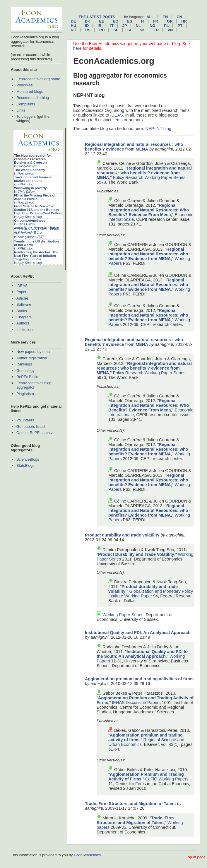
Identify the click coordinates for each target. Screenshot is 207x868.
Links (21, 110)
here (77, 48)
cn (179, 17)
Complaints (26, 104)
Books (22, 311)
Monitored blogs (30, 92)
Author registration (32, 358)
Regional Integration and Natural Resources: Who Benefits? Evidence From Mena (149, 210)
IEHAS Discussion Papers (136, 703)
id (87, 26)
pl (166, 26)
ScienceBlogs (28, 459)
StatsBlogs (25, 465)
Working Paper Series (123, 615)
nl (138, 26)
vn (170, 30)
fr (156, 21)
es (130, 21)
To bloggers (26, 116)
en (165, 17)
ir (99, 26)
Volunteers (25, 420)
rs (88, 30)
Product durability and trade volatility (122, 535)
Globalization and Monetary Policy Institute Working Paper (151, 594)
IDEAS (22, 286)
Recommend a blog (33, 98)
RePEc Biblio (27, 377)
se (116, 30)
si (129, 30)
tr (156, 30)
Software (24, 304)
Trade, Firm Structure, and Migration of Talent (130, 804)
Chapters (24, 317)
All (150, 17)
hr (184, 21)
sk (142, 30)
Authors (23, 323)
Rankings (24, 364)
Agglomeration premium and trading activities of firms (139, 679)
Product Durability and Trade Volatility (136, 554)
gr (170, 21)
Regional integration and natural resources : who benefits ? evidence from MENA (134, 147)
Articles (23, 298)
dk (88, 21)
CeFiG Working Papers (167, 779)
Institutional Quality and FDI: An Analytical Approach (138, 633)
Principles (24, 85)
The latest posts (97, 17)
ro (74, 30)
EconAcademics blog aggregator (34, 385)
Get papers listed (31, 427)
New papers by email (34, 352)
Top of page (196, 857)
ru (102, 30)
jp (125, 26)
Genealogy (25, 371)
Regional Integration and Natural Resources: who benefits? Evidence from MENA (148, 254)
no (152, 26)
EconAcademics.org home (38, 79)
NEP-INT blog (158, 129)
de (73, 21)
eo (116, 21)
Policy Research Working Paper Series (149, 177)
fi (143, 21)
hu (73, 26)
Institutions (25, 330)
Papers (22, 292)
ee (101, 21)
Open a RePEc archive (35, 433)
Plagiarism (25, 394)
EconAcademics (87, 855)
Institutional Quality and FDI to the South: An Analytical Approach (142, 654)
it (112, 26)
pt (180, 26)
